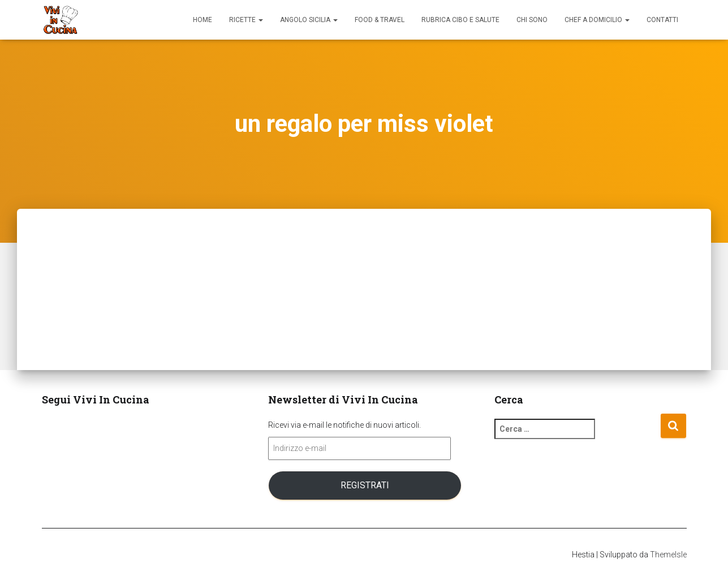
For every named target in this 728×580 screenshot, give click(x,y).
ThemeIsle (668, 555)
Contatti (662, 20)
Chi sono (532, 20)
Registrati (365, 485)
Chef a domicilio (597, 20)
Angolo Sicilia (309, 20)
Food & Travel (380, 20)
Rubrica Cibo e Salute (460, 20)
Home (203, 20)
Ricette (246, 20)
